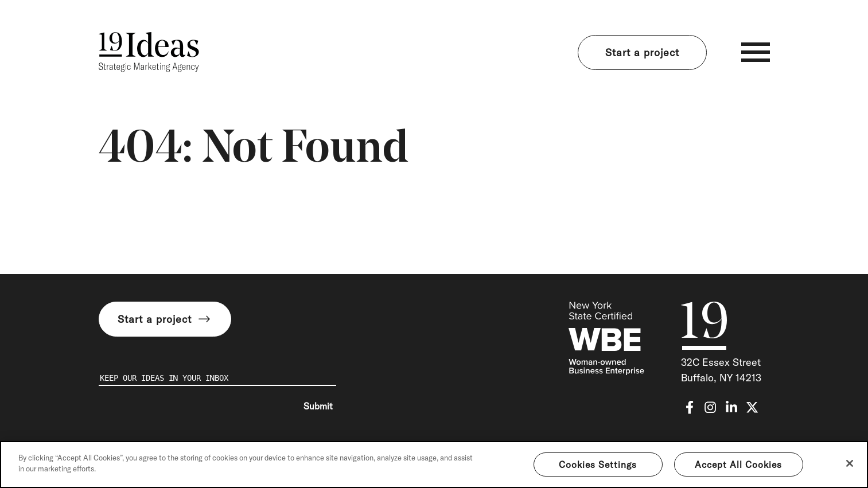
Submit (318, 406)
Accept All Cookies (738, 464)
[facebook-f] (690, 407)
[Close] (850, 463)
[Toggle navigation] (756, 52)
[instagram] (710, 407)
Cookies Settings (598, 464)
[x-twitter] (752, 407)
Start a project (642, 52)
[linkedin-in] (731, 407)
